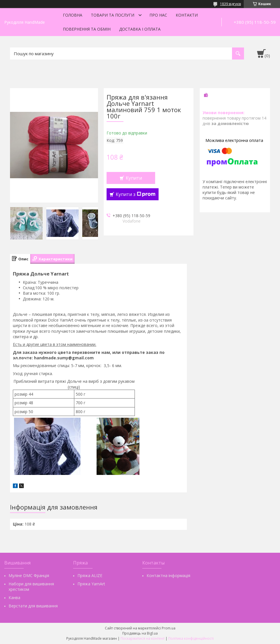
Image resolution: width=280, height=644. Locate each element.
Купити (134, 178)
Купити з (136, 194)
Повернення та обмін (87, 29)
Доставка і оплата (140, 29)
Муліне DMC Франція (29, 575)
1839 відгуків (230, 4)
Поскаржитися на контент (143, 638)
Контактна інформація (168, 575)
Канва (14, 598)
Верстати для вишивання (33, 606)
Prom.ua (169, 628)
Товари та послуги (113, 15)
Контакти (187, 15)
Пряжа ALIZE (90, 575)
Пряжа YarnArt (91, 584)
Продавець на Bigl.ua (140, 633)
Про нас (158, 15)
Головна (73, 15)
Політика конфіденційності (191, 638)
